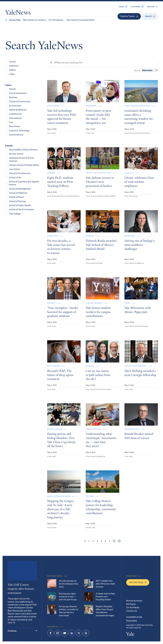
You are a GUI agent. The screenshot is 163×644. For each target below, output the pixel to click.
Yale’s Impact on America (34, 20)
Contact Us (132, 611)
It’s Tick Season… (56, 20)
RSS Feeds (131, 604)
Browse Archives (134, 601)
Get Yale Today (138, 582)
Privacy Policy (132, 620)
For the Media (133, 607)
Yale (130, 635)
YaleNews (18, 13)
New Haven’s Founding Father (80, 20)
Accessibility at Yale (134, 617)
